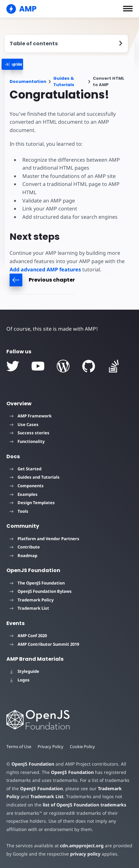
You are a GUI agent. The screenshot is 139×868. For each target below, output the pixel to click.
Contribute (25, 547)
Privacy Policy (51, 747)
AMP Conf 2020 (28, 636)
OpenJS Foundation (33, 764)
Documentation (28, 81)
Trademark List (29, 608)
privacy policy (85, 854)
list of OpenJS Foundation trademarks (84, 805)
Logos (20, 680)
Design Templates (32, 503)
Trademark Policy (32, 600)
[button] (128, 9)
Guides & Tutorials (64, 81)
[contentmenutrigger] (66, 44)
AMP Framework (31, 416)
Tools (19, 511)
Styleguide (24, 671)
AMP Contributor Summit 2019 (44, 644)
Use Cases (24, 424)
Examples (24, 494)
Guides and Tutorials (35, 477)
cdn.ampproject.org (82, 846)
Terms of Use (19, 747)
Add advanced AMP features (45, 269)
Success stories (29, 433)
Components (27, 486)
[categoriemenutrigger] (25, 64)
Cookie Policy (82, 747)
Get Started (26, 469)
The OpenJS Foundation (37, 583)
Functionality (27, 441)
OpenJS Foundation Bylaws (41, 591)
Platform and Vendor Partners (44, 539)
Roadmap (23, 555)
